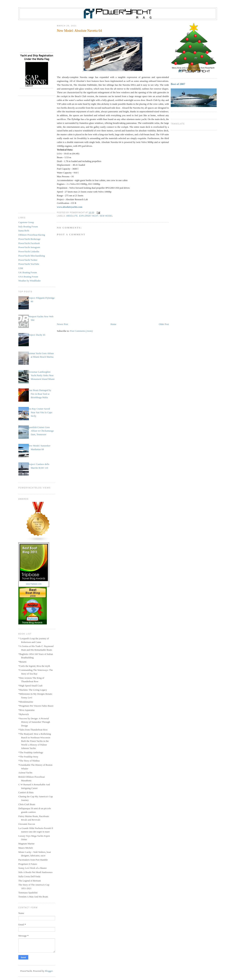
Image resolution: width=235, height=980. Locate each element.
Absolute (72, 216)
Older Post (164, 324)
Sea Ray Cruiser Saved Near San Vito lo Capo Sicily (40, 412)
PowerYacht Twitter (28, 260)
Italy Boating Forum (28, 227)
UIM (21, 268)
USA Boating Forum (28, 277)
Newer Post (62, 324)
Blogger (49, 971)
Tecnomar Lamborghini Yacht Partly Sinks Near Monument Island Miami (41, 375)
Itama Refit (24, 231)
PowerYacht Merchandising (32, 256)
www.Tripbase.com (34, 584)
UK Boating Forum (28, 272)
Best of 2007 (178, 84)
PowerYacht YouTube (29, 264)
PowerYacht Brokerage (29, 239)
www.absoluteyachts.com (70, 207)
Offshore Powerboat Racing (32, 235)
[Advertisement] (37, 154)
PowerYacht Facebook (29, 243)
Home (113, 324)
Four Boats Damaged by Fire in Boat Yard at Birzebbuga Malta (40, 394)
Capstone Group (26, 222)
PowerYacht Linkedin (29, 251)
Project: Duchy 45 (37, 335)
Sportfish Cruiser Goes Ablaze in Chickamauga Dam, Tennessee (41, 431)
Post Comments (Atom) (82, 331)
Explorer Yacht (89, 216)
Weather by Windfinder (30, 281)
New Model (106, 216)
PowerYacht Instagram (29, 247)
